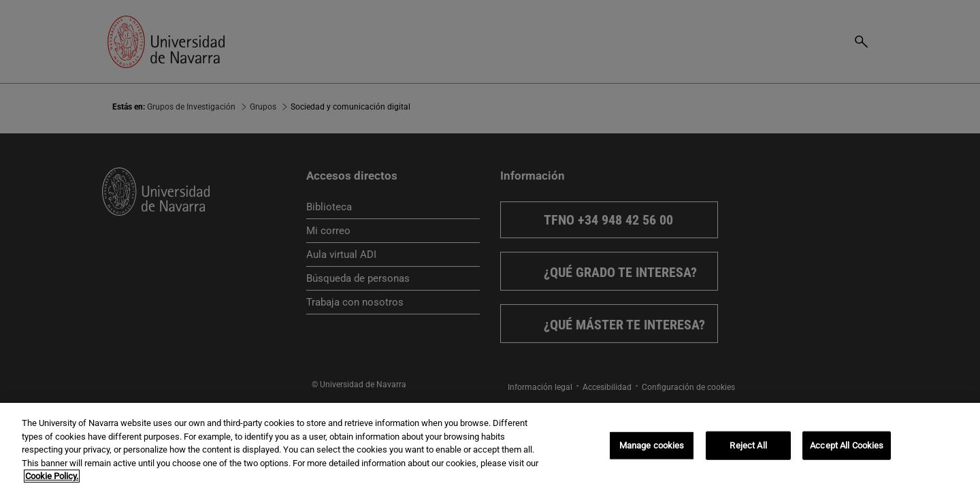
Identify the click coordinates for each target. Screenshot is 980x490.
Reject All (748, 445)
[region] (490, 446)
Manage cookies (652, 445)
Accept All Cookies (847, 445)
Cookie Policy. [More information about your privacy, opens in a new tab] (52, 476)
